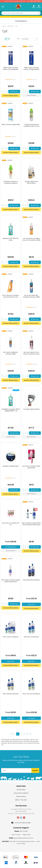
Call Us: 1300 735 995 (34, 1)
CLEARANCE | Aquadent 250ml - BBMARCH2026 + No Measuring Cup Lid (11, 410)
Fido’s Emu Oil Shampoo (31, 637)
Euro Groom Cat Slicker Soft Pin (11, 524)
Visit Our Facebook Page (21, 823)
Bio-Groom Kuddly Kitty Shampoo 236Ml (11, 353)
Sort (18, 39)
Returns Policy (21, 796)
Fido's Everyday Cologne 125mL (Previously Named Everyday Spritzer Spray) (31, 524)
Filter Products (21, 21)
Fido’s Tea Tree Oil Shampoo (31, 694)
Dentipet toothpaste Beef (11, 466)
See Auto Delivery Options (31, 608)
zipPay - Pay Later (21, 800)
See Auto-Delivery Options (11, 96)
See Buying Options (11, 547)
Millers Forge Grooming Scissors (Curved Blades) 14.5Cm (11, 68)
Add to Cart (14, 92)
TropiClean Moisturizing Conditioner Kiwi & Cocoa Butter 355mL (31, 125)
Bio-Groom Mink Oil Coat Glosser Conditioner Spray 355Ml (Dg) (31, 353)
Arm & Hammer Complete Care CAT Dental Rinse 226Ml (31, 239)
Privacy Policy (21, 790)
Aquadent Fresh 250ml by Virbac (11, 239)
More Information (31, 95)
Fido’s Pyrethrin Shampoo (11, 694)
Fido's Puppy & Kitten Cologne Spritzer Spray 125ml (11, 581)
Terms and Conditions (21, 793)
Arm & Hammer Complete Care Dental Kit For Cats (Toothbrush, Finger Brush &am (11, 296)
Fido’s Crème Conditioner (11, 637)
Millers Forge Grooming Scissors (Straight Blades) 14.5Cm (31, 68)
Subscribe (35, 770)
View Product (31, 604)
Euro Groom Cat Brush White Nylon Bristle (31, 467)
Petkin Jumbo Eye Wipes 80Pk (11, 125)
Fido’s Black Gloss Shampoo (31, 580)
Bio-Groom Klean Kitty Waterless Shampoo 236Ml (31, 296)
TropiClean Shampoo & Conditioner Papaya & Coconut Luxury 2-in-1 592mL (11, 182)
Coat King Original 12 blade (31, 409)
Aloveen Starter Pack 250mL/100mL (31, 182)
